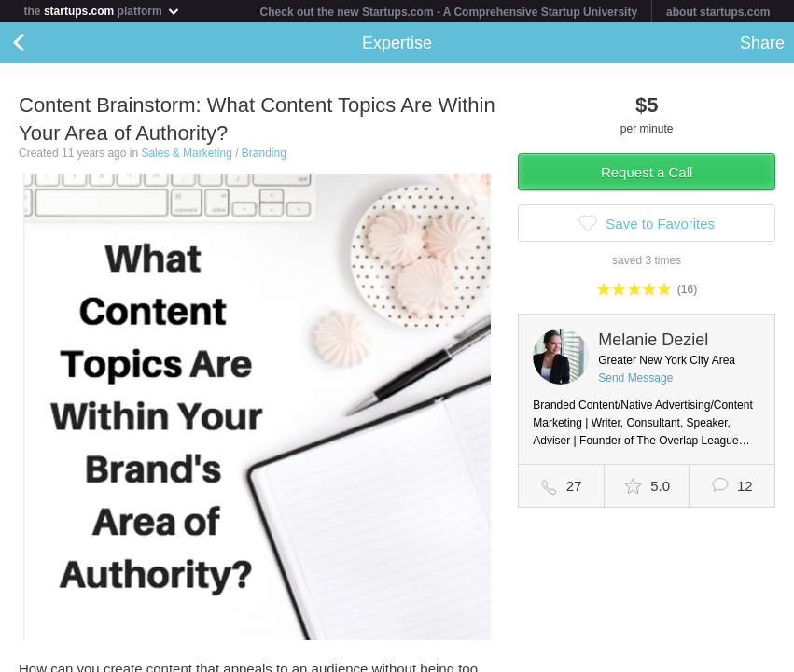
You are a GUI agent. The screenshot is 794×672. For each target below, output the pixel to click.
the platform (103, 11)
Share (762, 43)
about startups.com (718, 12)
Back (37, 43)
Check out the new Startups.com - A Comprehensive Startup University (449, 12)
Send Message (635, 378)
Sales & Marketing (186, 153)
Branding (264, 153)
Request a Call (647, 172)
